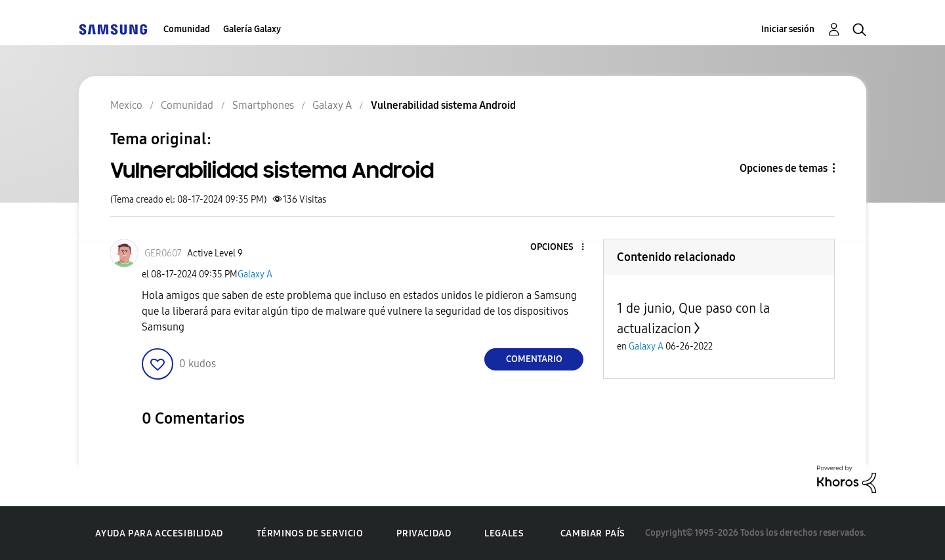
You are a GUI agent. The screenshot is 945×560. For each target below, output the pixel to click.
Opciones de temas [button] (784, 168)
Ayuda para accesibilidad (159, 533)
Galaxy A (255, 274)
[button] (561, 248)
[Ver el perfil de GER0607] (163, 253)
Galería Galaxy (252, 29)
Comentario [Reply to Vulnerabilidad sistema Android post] (534, 359)
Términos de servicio (310, 533)
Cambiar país (593, 533)
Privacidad (424, 533)
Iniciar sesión (788, 29)
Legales (504, 533)
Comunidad (187, 29)
